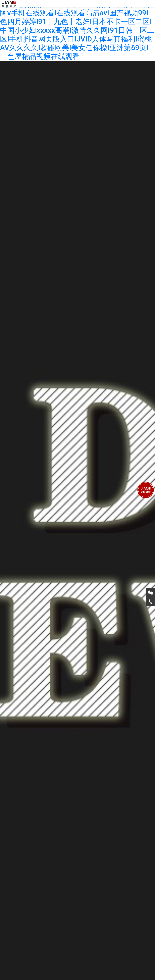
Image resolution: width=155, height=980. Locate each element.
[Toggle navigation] (151, 4)
